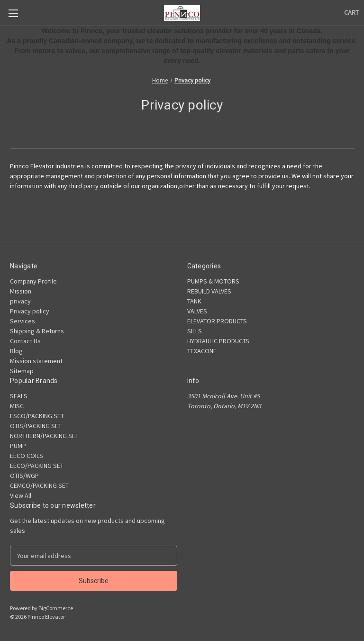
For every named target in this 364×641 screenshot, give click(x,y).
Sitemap (22, 371)
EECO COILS (27, 456)
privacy (20, 301)
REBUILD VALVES (209, 291)
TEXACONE (202, 351)
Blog (16, 351)
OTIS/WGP (24, 476)
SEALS (19, 396)
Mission (21, 291)
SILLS (195, 331)
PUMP (18, 446)
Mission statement (36, 361)
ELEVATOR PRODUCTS (217, 321)
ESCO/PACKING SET (37, 416)
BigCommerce (56, 608)
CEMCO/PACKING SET (39, 485)
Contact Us (25, 341)
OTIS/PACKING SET (36, 426)
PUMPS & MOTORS (213, 281)
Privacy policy (30, 311)
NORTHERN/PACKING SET (44, 436)
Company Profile (33, 281)
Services (23, 321)
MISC (17, 406)
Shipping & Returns (37, 331)
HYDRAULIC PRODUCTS (218, 341)
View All (21, 495)
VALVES (197, 311)
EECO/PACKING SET (37, 466)
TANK (194, 301)
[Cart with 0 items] (351, 13)
